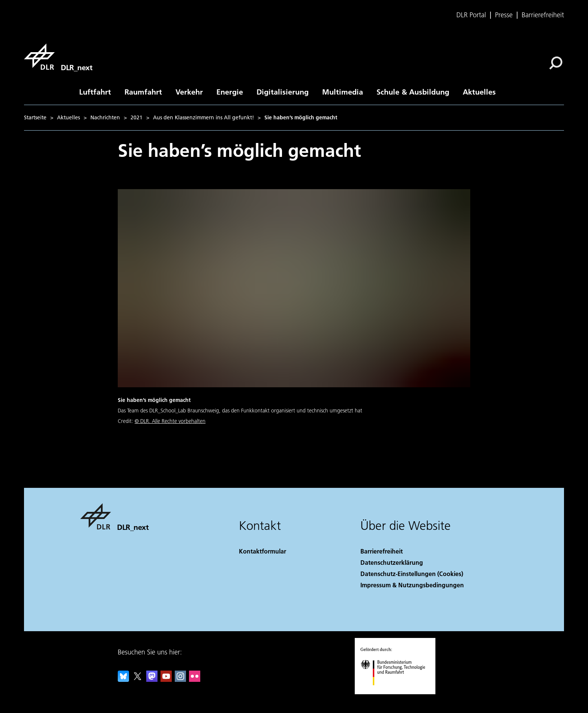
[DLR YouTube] (166, 679)
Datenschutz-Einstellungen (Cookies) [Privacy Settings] (412, 574)
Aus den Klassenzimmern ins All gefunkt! (203, 117)
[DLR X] (138, 679)
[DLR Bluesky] (123, 679)
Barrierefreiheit (543, 15)
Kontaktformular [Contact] (262, 551)
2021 (136, 117)
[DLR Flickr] (195, 679)
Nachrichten (105, 117)
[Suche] (556, 63)
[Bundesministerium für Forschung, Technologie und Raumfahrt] (397, 692)
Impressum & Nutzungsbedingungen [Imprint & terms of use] (412, 585)
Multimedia (343, 92)
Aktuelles (479, 92)
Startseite (35, 117)
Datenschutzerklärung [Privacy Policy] (392, 562)
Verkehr (189, 92)
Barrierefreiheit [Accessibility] (382, 551)
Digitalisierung (283, 92)
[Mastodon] (152, 679)
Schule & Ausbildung (413, 92)
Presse (504, 15)
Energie (230, 92)
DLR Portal (471, 15)
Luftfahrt (95, 92)
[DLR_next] (58, 57)
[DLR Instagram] (180, 679)
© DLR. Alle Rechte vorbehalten (170, 421)
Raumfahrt (143, 92)
